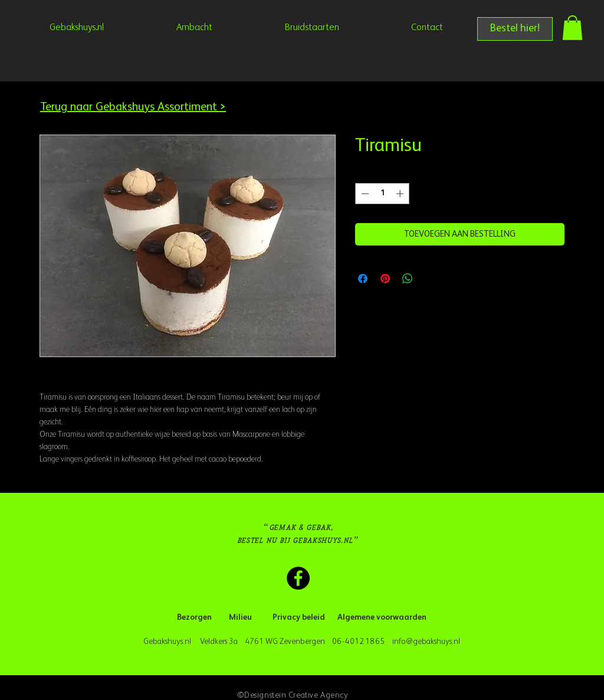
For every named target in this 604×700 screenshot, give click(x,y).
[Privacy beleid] (299, 618)
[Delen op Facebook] (363, 279)
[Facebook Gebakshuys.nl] (298, 578)
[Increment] (401, 194)
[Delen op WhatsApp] (408, 279)
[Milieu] (240, 618)
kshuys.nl (445, 642)
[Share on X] (430, 279)
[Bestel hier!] (515, 29)
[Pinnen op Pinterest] (385, 279)
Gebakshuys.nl (169, 642)
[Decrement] (364, 194)
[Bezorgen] (194, 618)
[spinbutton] (383, 194)
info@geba (411, 642)
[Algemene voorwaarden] (382, 618)
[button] (572, 28)
